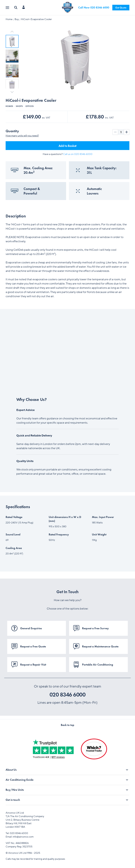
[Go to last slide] (12, 32)
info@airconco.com (23, 837)
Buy (17, 19)
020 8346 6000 (68, 695)
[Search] (16, 8)
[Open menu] (8, 8)
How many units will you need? (22, 136)
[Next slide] (12, 92)
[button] (12, 41)
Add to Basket (68, 146)
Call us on (78, 154)
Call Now (94, 8)
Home (9, 19)
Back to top (67, 725)
